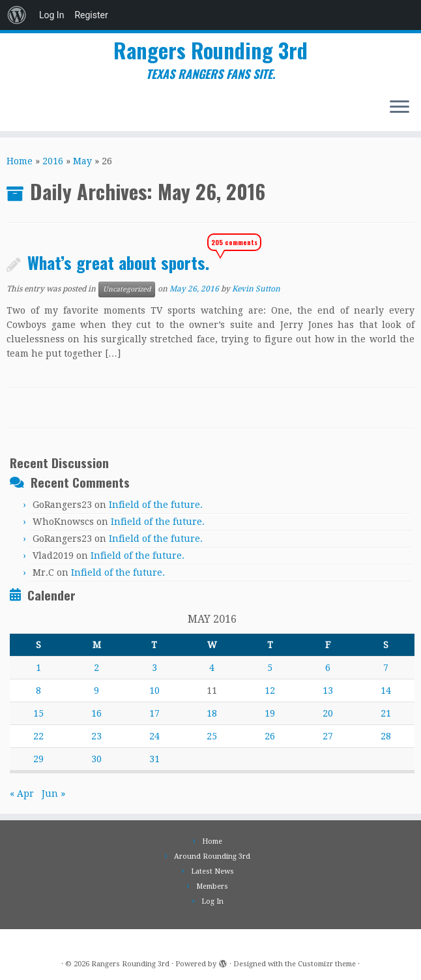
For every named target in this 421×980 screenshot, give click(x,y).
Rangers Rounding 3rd (210, 50)
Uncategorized (127, 289)
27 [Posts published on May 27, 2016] (328, 736)
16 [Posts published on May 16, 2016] (96, 713)
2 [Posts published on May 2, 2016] (96, 668)
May (82, 161)
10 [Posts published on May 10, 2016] (154, 690)
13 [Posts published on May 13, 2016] (328, 690)
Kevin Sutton (256, 289)
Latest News (212, 871)
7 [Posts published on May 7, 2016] (386, 668)
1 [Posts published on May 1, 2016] (38, 668)
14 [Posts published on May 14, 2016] (386, 690)
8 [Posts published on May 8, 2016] (38, 690)
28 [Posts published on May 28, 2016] (386, 736)
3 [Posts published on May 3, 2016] (154, 668)
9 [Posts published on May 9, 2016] (96, 690)
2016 (53, 161)
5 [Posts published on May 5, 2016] (270, 668)
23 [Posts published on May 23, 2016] (96, 736)
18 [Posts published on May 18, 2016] (212, 713)
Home (20, 161)
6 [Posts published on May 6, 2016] (328, 668)
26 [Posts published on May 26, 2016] (270, 736)
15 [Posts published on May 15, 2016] (38, 713)
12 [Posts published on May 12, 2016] (270, 690)
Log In (51, 15)
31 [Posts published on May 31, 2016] (154, 759)
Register (91, 15)
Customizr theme (327, 964)
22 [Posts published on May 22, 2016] (38, 736)
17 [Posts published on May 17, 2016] (154, 713)
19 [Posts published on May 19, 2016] (270, 713)
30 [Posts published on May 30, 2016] (96, 759)
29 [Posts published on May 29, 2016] (38, 759)
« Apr (22, 794)
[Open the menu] (399, 108)
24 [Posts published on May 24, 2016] (154, 736)
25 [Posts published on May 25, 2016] (212, 736)
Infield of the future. (156, 505)
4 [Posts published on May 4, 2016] (212, 668)
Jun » (53, 794)
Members (212, 886)
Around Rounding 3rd (212, 856)
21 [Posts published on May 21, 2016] (386, 713)
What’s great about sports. (118, 262)
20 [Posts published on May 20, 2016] (328, 713)
